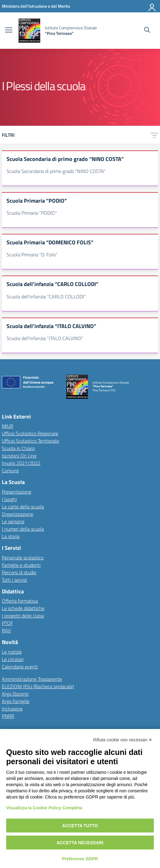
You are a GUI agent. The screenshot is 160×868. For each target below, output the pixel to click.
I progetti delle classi (23, 616)
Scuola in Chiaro (18, 448)
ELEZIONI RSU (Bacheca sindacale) (38, 686)
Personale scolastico (23, 558)
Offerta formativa (20, 601)
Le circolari (13, 659)
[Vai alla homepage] (29, 31)
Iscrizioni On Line (19, 456)
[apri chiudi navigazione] (9, 31)
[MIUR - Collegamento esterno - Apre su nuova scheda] (36, 6)
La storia (11, 536)
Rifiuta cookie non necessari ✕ (123, 740)
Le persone (13, 521)
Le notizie (12, 652)
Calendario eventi (20, 667)
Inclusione (12, 709)
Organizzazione (17, 514)
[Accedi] (152, 6)
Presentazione (17, 492)
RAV (6, 630)
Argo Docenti (15, 694)
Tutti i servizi (14, 580)
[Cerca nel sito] (147, 31)
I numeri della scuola (23, 529)
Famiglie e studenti (21, 565)
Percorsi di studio (19, 572)
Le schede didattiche (23, 608)
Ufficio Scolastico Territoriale (30, 441)
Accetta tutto (80, 826)
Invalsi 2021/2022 (21, 463)
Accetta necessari (80, 843)
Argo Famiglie (16, 701)
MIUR (8, 426)
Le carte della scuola (23, 507)
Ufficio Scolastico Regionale (30, 433)
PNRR (8, 716)
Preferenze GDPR (80, 859)
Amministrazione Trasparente (32, 679)
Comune (10, 470)
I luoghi (9, 499)
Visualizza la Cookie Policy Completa (44, 808)
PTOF (7, 623)
